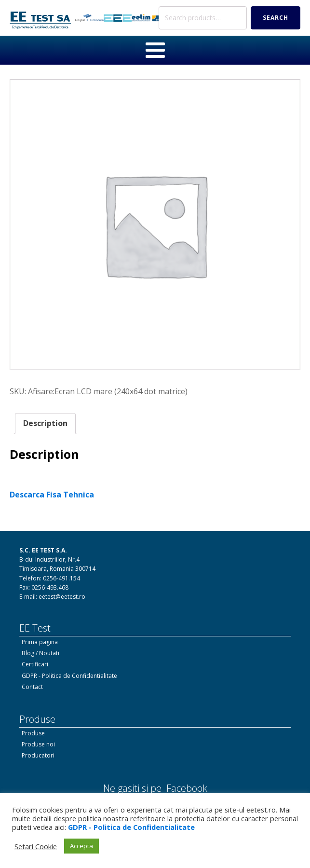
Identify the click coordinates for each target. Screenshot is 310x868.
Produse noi (38, 744)
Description (45, 423)
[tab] (45, 424)
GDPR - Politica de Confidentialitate (69, 676)
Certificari (35, 664)
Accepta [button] (81, 846)
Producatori (38, 755)
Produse (33, 733)
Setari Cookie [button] (36, 846)
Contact (32, 687)
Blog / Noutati (40, 653)
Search (276, 18)
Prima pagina (40, 642)
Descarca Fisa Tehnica (52, 495)
